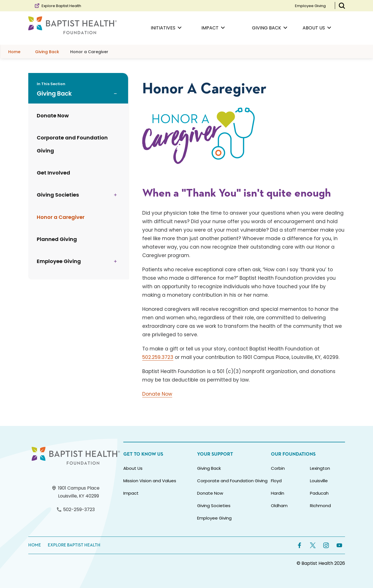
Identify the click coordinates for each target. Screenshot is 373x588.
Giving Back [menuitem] (270, 28)
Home (35, 545)
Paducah (319, 493)
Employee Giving (310, 6)
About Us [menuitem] (317, 28)
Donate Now (157, 394)
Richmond (320, 506)
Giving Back (209, 468)
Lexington (320, 468)
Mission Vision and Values (150, 481)
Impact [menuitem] (213, 28)
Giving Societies (214, 506)
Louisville (319, 481)
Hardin (278, 493)
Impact (131, 493)
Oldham (279, 506)
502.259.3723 (158, 357)
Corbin (278, 468)
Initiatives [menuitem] (166, 28)
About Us (133, 468)
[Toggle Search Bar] (342, 6)
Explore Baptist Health (58, 6)
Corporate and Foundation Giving (232, 481)
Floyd (276, 481)
